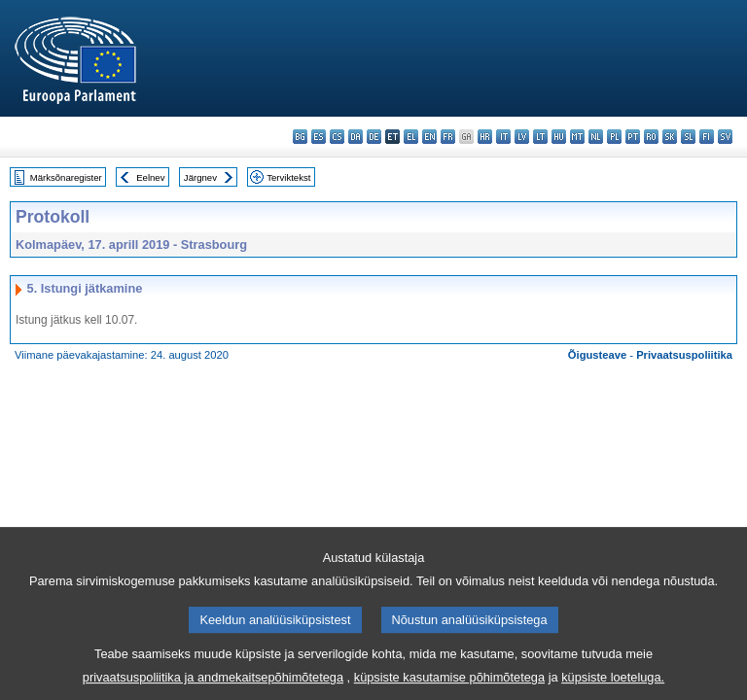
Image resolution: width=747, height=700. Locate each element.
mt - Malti (577, 137)
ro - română (651, 137)
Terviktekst (288, 177)
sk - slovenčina (670, 137)
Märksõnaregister (66, 177)
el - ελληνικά (411, 137)
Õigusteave (597, 355)
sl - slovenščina (688, 137)
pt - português (633, 137)
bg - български (300, 137)
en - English (429, 137)
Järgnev (200, 177)
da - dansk (356, 137)
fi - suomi (707, 137)
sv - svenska (725, 137)
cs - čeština (337, 137)
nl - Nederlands (596, 137)
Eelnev (150, 177)
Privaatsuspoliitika (684, 355)
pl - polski (614, 137)
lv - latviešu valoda (522, 137)
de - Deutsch (374, 137)
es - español (319, 137)
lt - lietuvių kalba (540, 137)
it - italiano (503, 137)
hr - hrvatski (485, 137)
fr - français (448, 137)
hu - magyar (559, 137)
